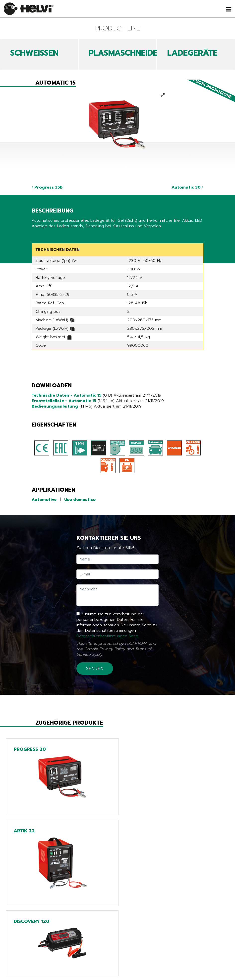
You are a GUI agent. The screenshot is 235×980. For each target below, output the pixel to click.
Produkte (58, 969)
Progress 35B (47, 187)
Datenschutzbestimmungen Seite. (108, 636)
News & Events (58, 976)
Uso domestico (80, 500)
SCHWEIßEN (34, 53)
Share (37, 235)
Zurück (42, 936)
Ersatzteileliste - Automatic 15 (64, 401)
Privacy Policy (112, 649)
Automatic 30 (187, 187)
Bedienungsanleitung (55, 406)
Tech (118, 976)
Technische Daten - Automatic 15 (66, 395)
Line (117, 969)
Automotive (44, 500)
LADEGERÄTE (192, 53)
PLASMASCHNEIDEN (126, 53)
